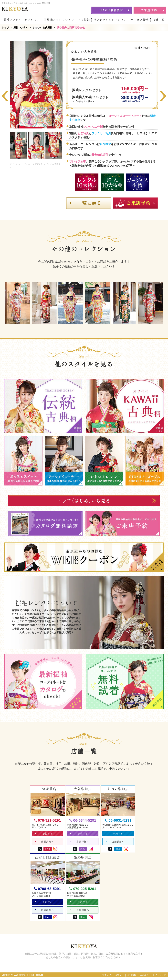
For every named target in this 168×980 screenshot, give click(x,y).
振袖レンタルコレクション (22, 20)
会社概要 (144, 978)
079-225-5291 (83, 890)
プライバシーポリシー (113, 978)
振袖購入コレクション (59, 20)
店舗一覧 (159, 20)
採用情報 (132, 978)
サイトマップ (159, 978)
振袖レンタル (21, 28)
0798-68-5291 (47, 890)
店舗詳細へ (45, 843)
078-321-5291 (47, 820)
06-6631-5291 (118, 820)
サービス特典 (140, 20)
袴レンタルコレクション (110, 20)
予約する (44, 834)
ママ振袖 (84, 20)
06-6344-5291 (83, 820)
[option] (36, 85)
